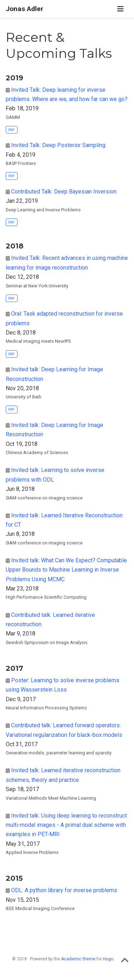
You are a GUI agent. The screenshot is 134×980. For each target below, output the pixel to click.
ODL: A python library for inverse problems (64, 890)
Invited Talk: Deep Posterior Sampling (58, 145)
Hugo (108, 959)
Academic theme (78, 959)
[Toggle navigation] (120, 9)
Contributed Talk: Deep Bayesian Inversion (64, 192)
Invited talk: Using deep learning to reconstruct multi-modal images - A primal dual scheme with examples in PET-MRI (66, 825)
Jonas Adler (24, 9)
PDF (11, 130)
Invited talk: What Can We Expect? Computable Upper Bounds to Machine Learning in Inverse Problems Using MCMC (66, 570)
